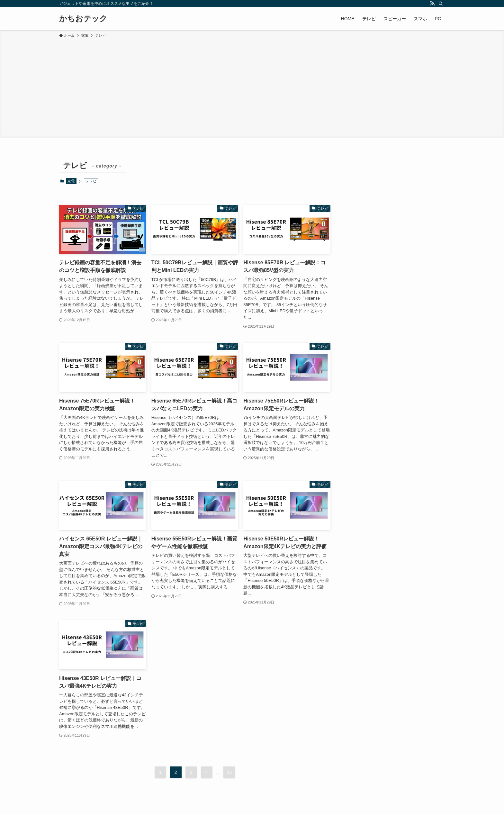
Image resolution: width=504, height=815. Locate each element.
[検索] (441, 4)
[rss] (432, 4)
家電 (71, 181)
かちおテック (83, 19)
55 (230, 772)
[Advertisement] (252, 87)
